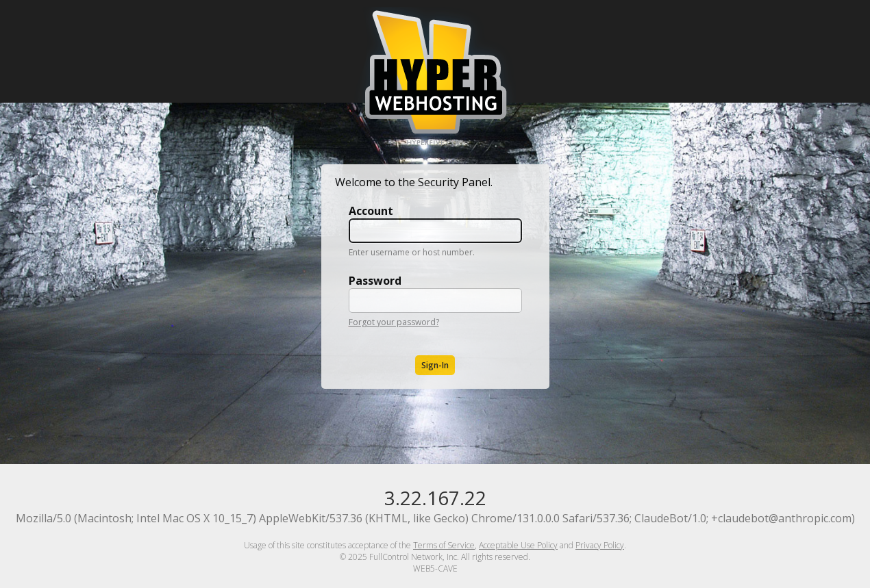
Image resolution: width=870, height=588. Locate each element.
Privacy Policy (600, 545)
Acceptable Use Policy (518, 545)
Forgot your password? (394, 322)
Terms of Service (444, 545)
